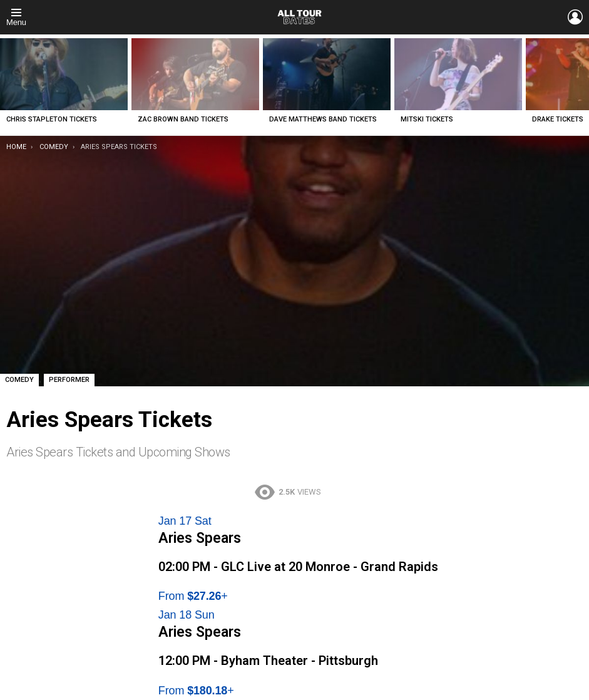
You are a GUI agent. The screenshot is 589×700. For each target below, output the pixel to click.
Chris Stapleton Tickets (52, 119)
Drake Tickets (558, 119)
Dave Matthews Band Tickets (323, 119)
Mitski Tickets (427, 119)
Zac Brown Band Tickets (183, 119)
